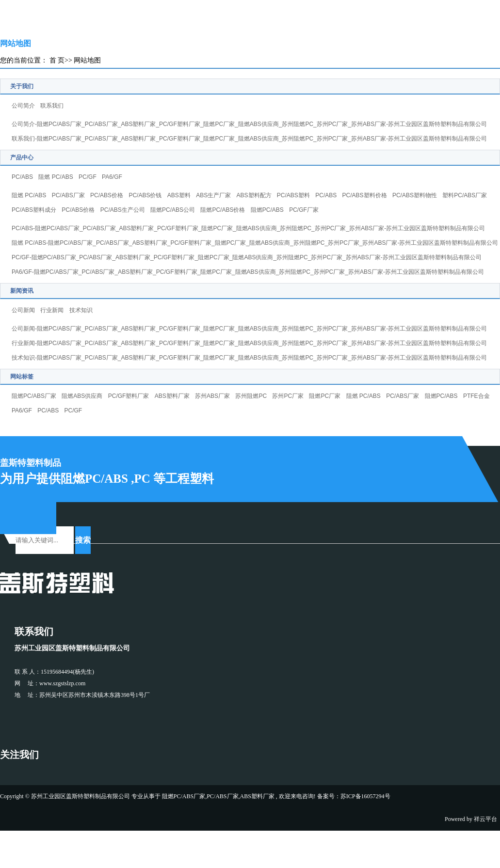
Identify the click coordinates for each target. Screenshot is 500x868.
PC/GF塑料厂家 (129, 396)
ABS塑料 (179, 195)
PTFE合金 (476, 396)
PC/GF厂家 (304, 210)
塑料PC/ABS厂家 (465, 195)
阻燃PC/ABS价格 (223, 210)
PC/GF (88, 177)
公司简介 (23, 106)
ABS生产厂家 (213, 195)
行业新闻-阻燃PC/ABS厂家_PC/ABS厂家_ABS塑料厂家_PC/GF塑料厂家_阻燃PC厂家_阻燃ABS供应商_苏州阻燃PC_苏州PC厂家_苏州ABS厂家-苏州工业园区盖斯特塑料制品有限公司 (249, 343)
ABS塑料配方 (254, 195)
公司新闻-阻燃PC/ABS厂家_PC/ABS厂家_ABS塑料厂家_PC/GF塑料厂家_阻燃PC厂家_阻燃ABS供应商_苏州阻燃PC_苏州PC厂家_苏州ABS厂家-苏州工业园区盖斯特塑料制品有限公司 (249, 329)
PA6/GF (112, 177)
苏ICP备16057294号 (365, 796)
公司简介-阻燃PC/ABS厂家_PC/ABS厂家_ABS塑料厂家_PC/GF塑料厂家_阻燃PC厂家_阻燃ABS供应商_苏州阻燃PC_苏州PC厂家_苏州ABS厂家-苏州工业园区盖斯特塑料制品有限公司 (249, 124)
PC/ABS (22, 177)
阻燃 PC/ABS (56, 177)
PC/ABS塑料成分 (34, 210)
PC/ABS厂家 (68, 195)
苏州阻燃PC (251, 396)
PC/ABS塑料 (293, 195)
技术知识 (81, 310)
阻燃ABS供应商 (82, 396)
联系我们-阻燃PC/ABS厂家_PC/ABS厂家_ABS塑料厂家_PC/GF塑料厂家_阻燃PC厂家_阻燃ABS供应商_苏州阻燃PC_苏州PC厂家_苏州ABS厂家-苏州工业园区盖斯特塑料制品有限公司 (249, 139)
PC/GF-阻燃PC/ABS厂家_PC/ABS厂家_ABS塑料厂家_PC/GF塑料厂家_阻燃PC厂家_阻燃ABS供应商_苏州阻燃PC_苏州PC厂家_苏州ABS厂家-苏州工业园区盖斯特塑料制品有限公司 (247, 257)
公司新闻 (23, 310)
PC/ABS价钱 (145, 195)
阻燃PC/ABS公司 (173, 210)
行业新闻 (52, 310)
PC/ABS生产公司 (123, 210)
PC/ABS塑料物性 (415, 195)
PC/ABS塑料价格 (365, 195)
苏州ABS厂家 (212, 396)
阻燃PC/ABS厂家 (34, 396)
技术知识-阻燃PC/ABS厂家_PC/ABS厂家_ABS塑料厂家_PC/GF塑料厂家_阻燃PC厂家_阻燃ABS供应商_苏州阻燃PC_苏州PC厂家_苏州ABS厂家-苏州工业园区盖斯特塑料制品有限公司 (249, 358)
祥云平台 (485, 819)
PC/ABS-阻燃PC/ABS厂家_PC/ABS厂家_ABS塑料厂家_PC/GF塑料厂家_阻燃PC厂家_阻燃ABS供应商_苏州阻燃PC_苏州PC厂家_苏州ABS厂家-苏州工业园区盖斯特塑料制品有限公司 (248, 228)
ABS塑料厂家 (172, 396)
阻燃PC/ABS (267, 210)
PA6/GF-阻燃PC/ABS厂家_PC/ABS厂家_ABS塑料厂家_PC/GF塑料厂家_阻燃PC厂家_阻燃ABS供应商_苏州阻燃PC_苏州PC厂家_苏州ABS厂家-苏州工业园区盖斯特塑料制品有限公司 (248, 272)
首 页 (57, 60)
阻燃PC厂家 (325, 396)
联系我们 (52, 106)
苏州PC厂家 (288, 396)
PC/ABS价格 (107, 195)
